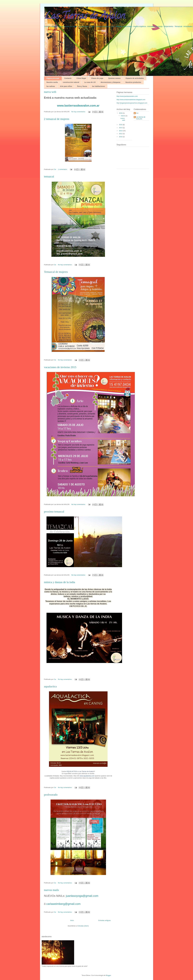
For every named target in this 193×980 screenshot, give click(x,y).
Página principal (53, 78)
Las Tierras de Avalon (86, 771)
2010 (121, 137)
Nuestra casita (52, 82)
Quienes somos (114, 78)
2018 (121, 113)
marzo (123, 116)
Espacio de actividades (135, 78)
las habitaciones (99, 86)
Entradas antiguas (105, 920)
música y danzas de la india (60, 582)
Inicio (72, 920)
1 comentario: (63, 169)
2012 (121, 134)
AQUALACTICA (72, 771)
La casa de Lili (90, 82)
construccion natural (71, 82)
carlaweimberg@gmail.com (64, 904)
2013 (121, 131)
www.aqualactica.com (87, 776)
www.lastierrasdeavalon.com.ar (78, 106)
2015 (121, 125)
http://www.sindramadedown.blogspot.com (131, 100)
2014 (121, 128)
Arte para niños (66, 86)
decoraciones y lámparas (110, 82)
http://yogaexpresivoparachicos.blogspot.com (132, 103)
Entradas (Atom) (83, 926)
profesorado (51, 795)
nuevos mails (51, 890)
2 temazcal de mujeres (57, 119)
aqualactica (50, 686)
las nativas (51, 86)
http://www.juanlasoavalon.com (127, 96)
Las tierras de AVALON (141, 118)
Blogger (108, 975)
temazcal (49, 176)
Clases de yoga (97, 78)
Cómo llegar (81, 78)
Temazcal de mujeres (56, 272)
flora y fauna (82, 86)
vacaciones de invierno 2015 (60, 367)
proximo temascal (54, 512)
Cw (137, 113)
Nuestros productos (133, 82)
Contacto (68, 78)
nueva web (50, 92)
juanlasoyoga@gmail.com (82, 896)
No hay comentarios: (79, 112)
